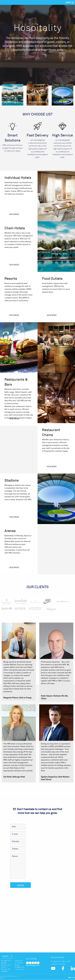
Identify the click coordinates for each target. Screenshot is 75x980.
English (5, 956)
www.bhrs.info (19, 969)
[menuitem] (7, 956)
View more (14, 214)
